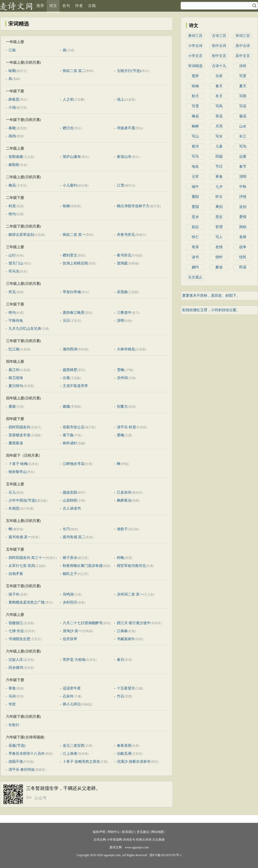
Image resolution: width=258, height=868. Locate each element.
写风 (219, 106)
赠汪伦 (68, 128)
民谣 (243, 267)
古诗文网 (100, 840)
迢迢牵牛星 (72, 688)
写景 (243, 76)
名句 (66, 6)
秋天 (195, 96)
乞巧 (66, 529)
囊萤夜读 (16, 443)
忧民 (243, 257)
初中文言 (219, 56)
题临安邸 (70, 492)
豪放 (219, 267)
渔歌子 (122, 529)
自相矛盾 (16, 574)
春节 (243, 167)
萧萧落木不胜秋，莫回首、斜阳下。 (211, 296)
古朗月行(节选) (129, 71)
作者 (79, 6)
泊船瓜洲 (124, 754)
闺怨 (243, 227)
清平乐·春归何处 (22, 770)
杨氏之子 (70, 574)
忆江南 (14, 349)
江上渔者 (70, 754)
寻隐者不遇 (126, 128)
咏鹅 (12, 71)
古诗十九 (219, 66)
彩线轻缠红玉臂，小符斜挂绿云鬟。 (211, 310)
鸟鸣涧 (68, 594)
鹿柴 (12, 407)
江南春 (122, 631)
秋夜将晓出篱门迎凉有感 (83, 566)
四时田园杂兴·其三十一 (27, 558)
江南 (12, 50)
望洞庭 (122, 263)
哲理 (219, 227)
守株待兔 (16, 321)
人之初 (68, 99)
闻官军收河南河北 (131, 566)
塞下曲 (68, 435)
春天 (219, 86)
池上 (120, 99)
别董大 (122, 407)
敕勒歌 (14, 165)
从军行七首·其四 (22, 566)
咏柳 (66, 206)
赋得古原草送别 (21, 235)
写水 (219, 136)
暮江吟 (14, 370)
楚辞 (195, 76)
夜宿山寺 (124, 157)
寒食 (12, 688)
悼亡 (195, 237)
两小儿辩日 (72, 704)
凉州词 (122, 378)
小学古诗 (195, 46)
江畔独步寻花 (74, 464)
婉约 (195, 267)
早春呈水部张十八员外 (27, 754)
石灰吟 (68, 696)
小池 (12, 107)
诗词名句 (129, 840)
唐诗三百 (195, 36)
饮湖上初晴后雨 (75, 263)
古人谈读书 (72, 508)
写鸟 (243, 146)
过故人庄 (16, 660)
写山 (195, 136)
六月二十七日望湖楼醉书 (83, 623)
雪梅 (120, 370)
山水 (243, 126)
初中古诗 (219, 46)
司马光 (14, 271)
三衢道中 (124, 313)
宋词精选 (195, 66)
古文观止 (195, 277)
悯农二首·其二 (74, 71)
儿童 (219, 146)
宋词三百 (243, 36)
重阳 (195, 197)
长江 (243, 136)
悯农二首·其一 (74, 235)
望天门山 (16, 263)
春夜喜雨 (124, 746)
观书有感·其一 (20, 537)
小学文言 (195, 56)
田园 (219, 156)
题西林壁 (70, 370)
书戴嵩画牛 (126, 639)
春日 (120, 660)
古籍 (92, 6)
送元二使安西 (74, 746)
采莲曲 (122, 292)
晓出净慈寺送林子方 (133, 206)
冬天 (219, 96)
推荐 (40, 6)
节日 (219, 167)
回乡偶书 (16, 668)
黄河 (195, 146)
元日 (66, 321)
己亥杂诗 (124, 492)
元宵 (195, 177)
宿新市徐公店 (74, 427)
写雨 (243, 96)
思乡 (195, 217)
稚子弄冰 (70, 558)
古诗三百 (219, 36)
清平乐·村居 (126, 427)
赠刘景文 (70, 255)
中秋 (243, 187)
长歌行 (14, 725)
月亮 (219, 126)
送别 (243, 207)
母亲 (195, 247)
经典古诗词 (144, 840)
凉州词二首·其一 (130, 594)
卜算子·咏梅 (18, 464)
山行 (12, 255)
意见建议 (143, 832)
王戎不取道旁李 (75, 386)
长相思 (14, 508)
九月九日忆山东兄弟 (25, 329)
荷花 (219, 116)
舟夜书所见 (126, 235)
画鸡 (12, 136)
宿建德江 (16, 623)
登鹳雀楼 (16, 157)
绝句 (12, 214)
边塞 (243, 156)
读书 (195, 257)
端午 (195, 187)
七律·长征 (16, 631)
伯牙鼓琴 (70, 639)
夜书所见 (124, 255)
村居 (12, 206)
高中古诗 (243, 46)
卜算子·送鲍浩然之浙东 (81, 762)
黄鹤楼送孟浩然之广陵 (27, 602)
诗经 (243, 66)
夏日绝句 (16, 386)
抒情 (243, 197)
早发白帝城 (72, 292)
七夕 (219, 187)
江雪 (120, 185)
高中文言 (243, 56)
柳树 (195, 126)
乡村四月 (70, 602)
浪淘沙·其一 (72, 631)
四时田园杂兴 (19, 427)
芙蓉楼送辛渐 (19, 435)
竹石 (120, 696)
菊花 (243, 116)
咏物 (195, 86)
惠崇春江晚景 (74, 313)
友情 (219, 247)
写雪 (195, 106)
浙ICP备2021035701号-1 (166, 855)
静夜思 (14, 99)
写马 (195, 156)
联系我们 (128, 832)
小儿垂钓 (70, 185)
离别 (219, 207)
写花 (243, 106)
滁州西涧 (70, 349)
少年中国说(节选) (22, 500)
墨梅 (120, 435)
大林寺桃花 (126, 349)
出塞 (66, 378)
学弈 (12, 704)
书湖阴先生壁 (19, 639)
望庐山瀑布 (72, 157)
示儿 (12, 492)
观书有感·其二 (74, 537)
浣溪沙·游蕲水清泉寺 (134, 762)
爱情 (243, 217)
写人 (219, 237)
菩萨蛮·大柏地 (74, 660)
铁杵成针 (70, 443)
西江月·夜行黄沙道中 (134, 623)
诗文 (53, 6)
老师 (243, 237)
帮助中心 (114, 832)
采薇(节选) (17, 746)
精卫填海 (16, 378)
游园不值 (16, 762)
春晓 (12, 128)
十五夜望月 (126, 688)
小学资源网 (114, 840)
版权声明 (99, 832)
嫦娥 (66, 407)
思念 (219, 217)
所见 (12, 292)
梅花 (12, 185)
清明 (120, 321)
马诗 (12, 696)
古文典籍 (158, 840)
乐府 (219, 76)
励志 (195, 227)
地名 (195, 167)
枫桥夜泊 (124, 500)
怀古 (219, 197)
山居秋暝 (70, 500)
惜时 (219, 257)
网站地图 (157, 832)
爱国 (195, 207)
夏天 (243, 86)
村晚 (120, 558)
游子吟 (14, 594)
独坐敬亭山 (18, 472)
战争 (243, 247)
